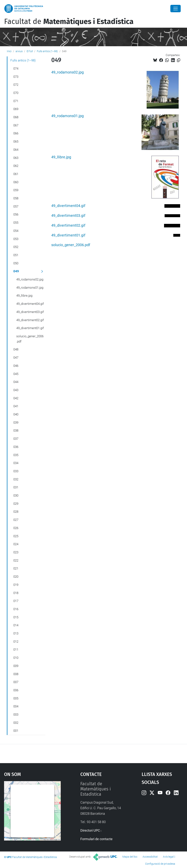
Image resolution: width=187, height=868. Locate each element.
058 (16, 198)
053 (16, 239)
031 (16, 487)
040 (16, 414)
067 (16, 125)
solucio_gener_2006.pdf (71, 245)
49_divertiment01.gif (68, 235)
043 (16, 390)
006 (16, 690)
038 (16, 430)
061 (16, 174)
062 (16, 166)
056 (16, 214)
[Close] (176, 9)
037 (16, 439)
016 (16, 609)
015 (16, 617)
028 (16, 512)
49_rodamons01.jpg (67, 116)
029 (16, 504)
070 (16, 93)
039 (16, 422)
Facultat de (69, 22)
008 (16, 674)
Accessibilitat (150, 857)
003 (16, 714)
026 (16, 528)
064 (16, 150)
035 (16, 455)
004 (16, 706)
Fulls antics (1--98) (47, 51)
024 (16, 544)
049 (16, 271)
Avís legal (168, 857)
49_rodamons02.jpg (67, 72)
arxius (19, 51)
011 (16, 650)
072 (16, 85)
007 (16, 682)
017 (16, 601)
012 (16, 642)
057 (16, 206)
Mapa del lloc (130, 857)
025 (16, 536)
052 (16, 247)
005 (16, 698)
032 (16, 479)
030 (16, 495)
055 (16, 223)
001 (16, 731)
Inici (9, 51)
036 (16, 447)
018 (16, 593)
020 (16, 577)
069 (16, 109)
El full (30, 51)
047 (16, 358)
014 (16, 625)
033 (16, 471)
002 (16, 723)
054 (16, 231)
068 (16, 117)
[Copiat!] (179, 60)
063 (16, 158)
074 (16, 68)
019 (16, 585)
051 (16, 255)
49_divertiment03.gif (68, 216)
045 (16, 374)
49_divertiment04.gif (68, 206)
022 (16, 560)
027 (16, 520)
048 (16, 349)
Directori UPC (90, 830)
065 (16, 141)
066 (16, 133)
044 (16, 382)
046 (16, 366)
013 (16, 633)
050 (16, 263)
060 (16, 182)
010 (16, 658)
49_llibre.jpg (61, 157)
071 (16, 101)
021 (16, 568)
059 (16, 190)
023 (16, 552)
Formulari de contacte (96, 839)
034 (16, 463)
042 (16, 398)
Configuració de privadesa (160, 864)
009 (16, 666)
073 (16, 77)
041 (16, 406)
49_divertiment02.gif (68, 225)
